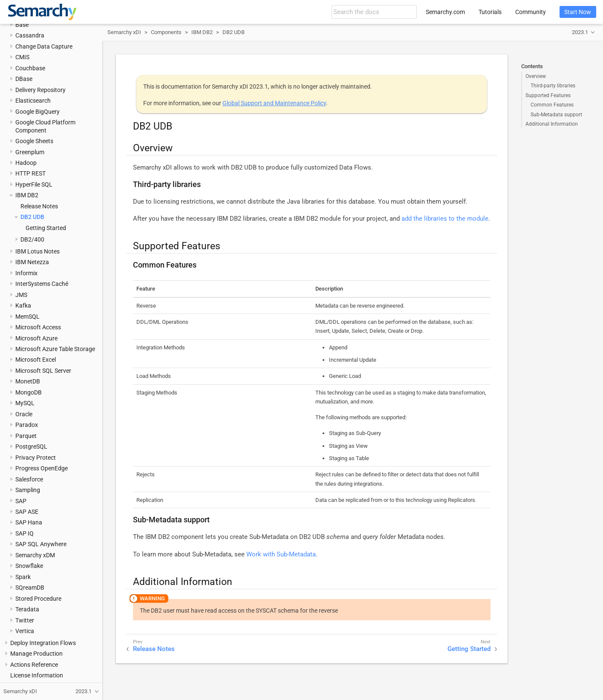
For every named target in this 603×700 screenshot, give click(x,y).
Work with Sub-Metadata (281, 554)
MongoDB (29, 392)
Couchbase (30, 68)
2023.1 (580, 32)
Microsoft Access (38, 327)
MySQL (25, 403)
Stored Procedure (38, 599)
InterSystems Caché (42, 284)
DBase (24, 79)
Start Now (578, 12)
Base (22, 25)
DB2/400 (32, 239)
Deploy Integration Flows (43, 643)
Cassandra (30, 35)
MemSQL (27, 317)
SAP (21, 501)
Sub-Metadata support (556, 115)
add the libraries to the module (445, 219)
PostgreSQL (31, 447)
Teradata (27, 609)
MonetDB (28, 381)
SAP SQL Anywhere (41, 544)
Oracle (24, 414)
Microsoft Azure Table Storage (55, 349)
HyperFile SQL (34, 184)
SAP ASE (27, 512)
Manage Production (36, 654)
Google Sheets (34, 141)
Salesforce (29, 479)
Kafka (23, 305)
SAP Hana (29, 522)
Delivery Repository (40, 90)
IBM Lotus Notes (38, 251)
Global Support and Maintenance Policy (274, 103)
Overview (536, 76)
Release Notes (39, 206)
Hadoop (26, 163)
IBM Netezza (32, 262)
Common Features (552, 105)
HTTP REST (30, 173)
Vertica (25, 631)
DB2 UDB (32, 217)
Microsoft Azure (36, 338)
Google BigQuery (38, 112)
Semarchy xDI (124, 32)
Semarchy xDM (35, 555)
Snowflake (29, 566)
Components (166, 32)
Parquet (26, 436)
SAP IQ (25, 533)
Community (531, 12)
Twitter (25, 620)
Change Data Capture (44, 46)
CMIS (22, 57)
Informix (26, 273)
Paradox (27, 425)
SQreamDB (30, 588)
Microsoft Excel (36, 360)
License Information (37, 675)
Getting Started (46, 228)
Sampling (28, 490)
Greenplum (30, 152)
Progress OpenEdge (42, 468)
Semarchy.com (445, 12)
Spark (23, 577)
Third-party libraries (553, 86)
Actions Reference (34, 665)
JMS (21, 295)
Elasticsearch (33, 101)
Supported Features (548, 95)
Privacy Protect (36, 458)
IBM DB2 (27, 195)
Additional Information (552, 124)
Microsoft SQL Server (43, 371)
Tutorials (490, 12)
